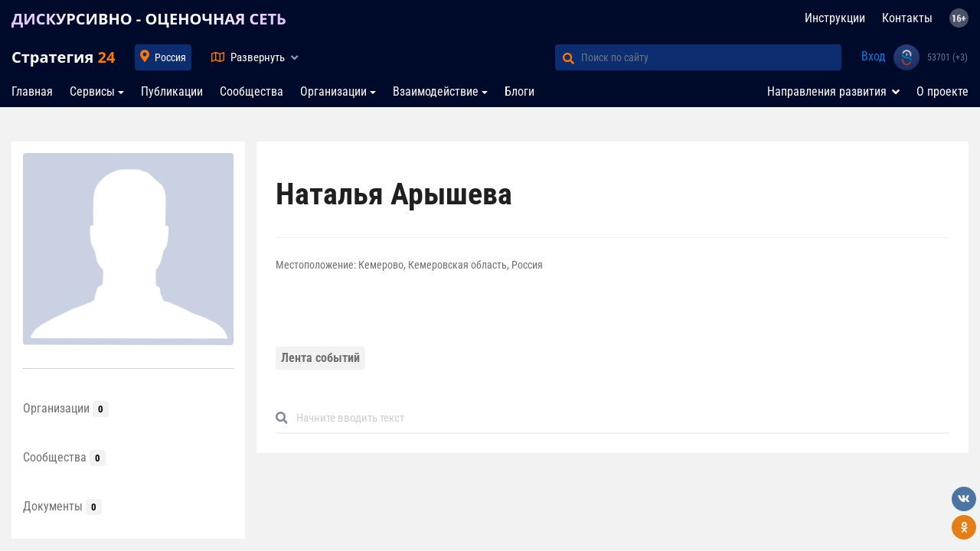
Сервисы (92, 91)
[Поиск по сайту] (711, 57)
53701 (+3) (947, 57)
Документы (62, 506)
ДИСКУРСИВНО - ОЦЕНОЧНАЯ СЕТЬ (149, 19)
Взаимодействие (436, 91)
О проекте (942, 91)
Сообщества (252, 91)
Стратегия (63, 57)
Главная (32, 91)
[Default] (619, 418)
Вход (874, 56)
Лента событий (320, 358)
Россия (170, 57)
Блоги (519, 91)
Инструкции (835, 18)
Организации (333, 91)
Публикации (172, 91)
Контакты (907, 18)
